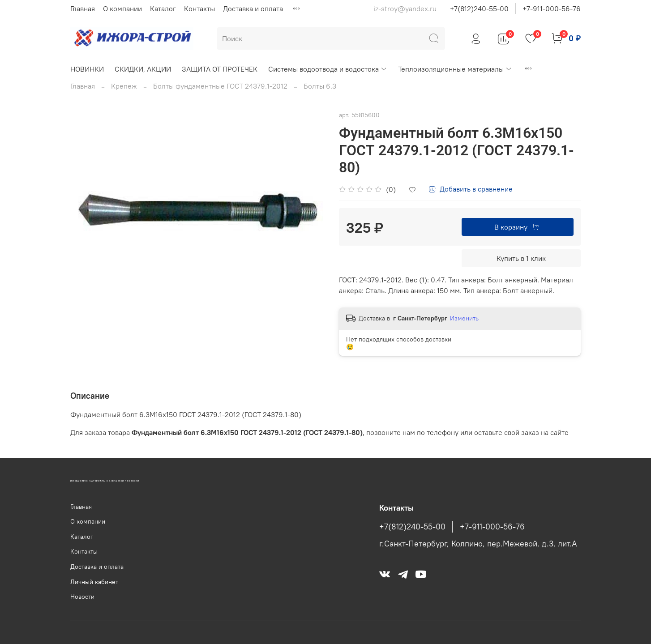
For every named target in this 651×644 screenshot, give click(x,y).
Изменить (464, 318)
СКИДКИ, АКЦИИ (143, 69)
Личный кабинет (94, 582)
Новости (82, 597)
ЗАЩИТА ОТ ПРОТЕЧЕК (220, 69)
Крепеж (124, 86)
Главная (83, 9)
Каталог (163, 9)
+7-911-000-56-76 (552, 9)
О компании (122, 9)
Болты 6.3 (320, 86)
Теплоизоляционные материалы (455, 69)
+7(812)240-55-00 (479, 9)
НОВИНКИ (87, 69)
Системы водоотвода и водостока (328, 69)
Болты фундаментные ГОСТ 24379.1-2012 (220, 86)
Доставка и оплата (253, 9)
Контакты (199, 9)
